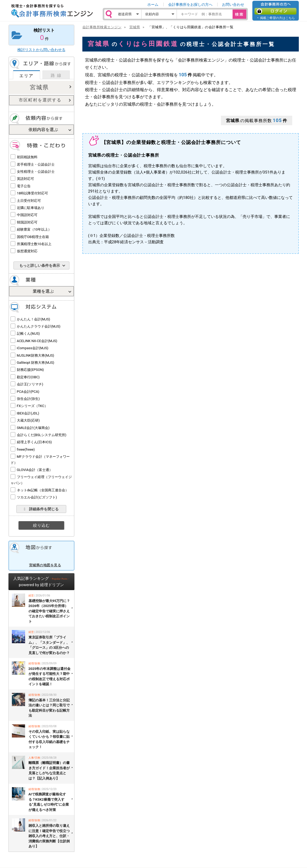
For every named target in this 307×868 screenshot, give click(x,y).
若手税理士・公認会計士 (36, 164)
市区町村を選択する (40, 100)
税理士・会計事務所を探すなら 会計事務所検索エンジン (52, 11)
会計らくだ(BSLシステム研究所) (42, 435)
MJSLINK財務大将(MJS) (36, 355)
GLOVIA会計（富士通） (35, 470)
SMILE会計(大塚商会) (33, 428)
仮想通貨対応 (27, 251)
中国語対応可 (27, 215)
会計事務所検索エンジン (102, 27)
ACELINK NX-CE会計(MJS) (37, 341)
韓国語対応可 (27, 222)
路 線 (56, 75)
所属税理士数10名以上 (34, 244)
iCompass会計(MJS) (33, 348)
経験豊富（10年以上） (34, 229)
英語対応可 (25, 179)
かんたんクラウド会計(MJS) (39, 326)
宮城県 (39, 87)
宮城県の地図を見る (45, 565)
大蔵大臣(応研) (28, 420)
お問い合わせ (233, 4)
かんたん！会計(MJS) (34, 319)
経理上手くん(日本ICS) (34, 442)
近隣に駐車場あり (31, 208)
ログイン (275, 11)
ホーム (153, 4)
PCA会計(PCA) (28, 392)
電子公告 (24, 186)
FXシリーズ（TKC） (32, 406)
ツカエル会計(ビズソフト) (37, 497)
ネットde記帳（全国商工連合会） (43, 490)
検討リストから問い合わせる (41, 50)
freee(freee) (26, 449)
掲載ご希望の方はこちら (277, 18)
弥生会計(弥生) (28, 399)
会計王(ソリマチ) (30, 384)
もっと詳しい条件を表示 (40, 265)
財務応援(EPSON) (30, 370)
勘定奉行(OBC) (28, 377)
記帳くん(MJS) (28, 333)
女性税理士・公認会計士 (36, 172)
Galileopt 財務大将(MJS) (36, 363)
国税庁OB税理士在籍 (33, 237)
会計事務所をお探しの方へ (190, 4)
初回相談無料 (27, 157)
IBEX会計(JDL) (28, 413)
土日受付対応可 (29, 201)
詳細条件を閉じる (41, 509)
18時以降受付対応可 (33, 193)
